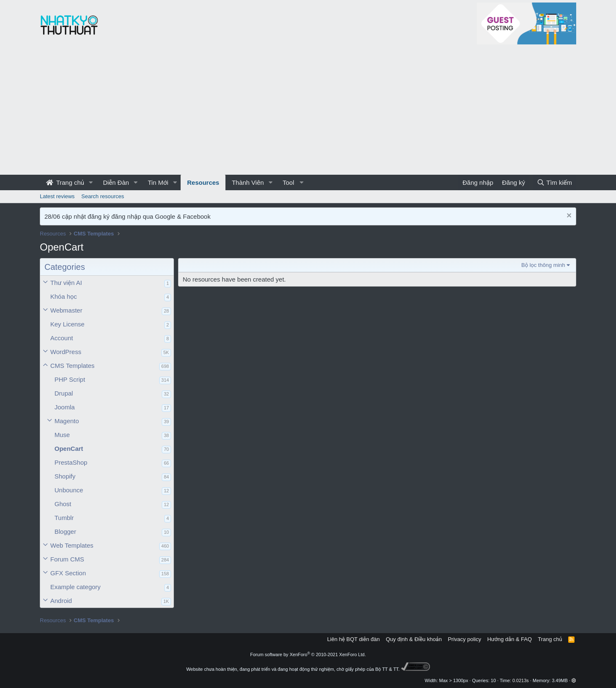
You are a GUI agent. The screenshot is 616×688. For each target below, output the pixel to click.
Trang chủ (65, 182)
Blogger (65, 532)
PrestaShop (71, 462)
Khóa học (64, 296)
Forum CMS (67, 559)
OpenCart (69, 449)
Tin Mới (158, 182)
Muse (62, 435)
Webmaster (66, 310)
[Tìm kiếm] (554, 182)
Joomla (65, 407)
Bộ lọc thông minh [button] (543, 265)
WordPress (66, 352)
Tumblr (64, 518)
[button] (91, 182)
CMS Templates (72, 366)
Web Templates (72, 545)
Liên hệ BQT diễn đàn (354, 639)
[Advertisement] (308, 112)
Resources (203, 182)
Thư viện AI (66, 283)
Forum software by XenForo (308, 654)
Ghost (63, 504)
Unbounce (69, 490)
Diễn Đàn (116, 182)
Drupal (64, 393)
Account (62, 338)
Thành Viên (248, 182)
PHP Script (70, 379)
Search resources (103, 196)
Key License (67, 324)
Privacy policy (465, 639)
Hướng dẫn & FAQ (510, 639)
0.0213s (521, 680)
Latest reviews (57, 196)
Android (61, 601)
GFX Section (68, 573)
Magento (67, 421)
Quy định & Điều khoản (414, 639)
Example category (75, 587)
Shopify (65, 476)
